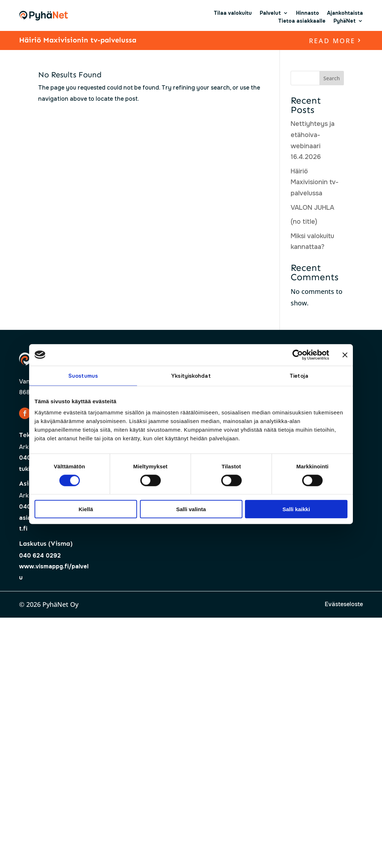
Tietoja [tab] (299, 376)
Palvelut (270, 13)
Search (332, 78)
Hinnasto (308, 13)
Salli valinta (191, 509)
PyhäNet (345, 21)
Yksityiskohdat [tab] (191, 376)
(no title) (304, 222)
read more (332, 41)
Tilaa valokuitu (233, 13)
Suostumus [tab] (83, 376)
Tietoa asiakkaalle (302, 21)
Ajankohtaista (345, 13)
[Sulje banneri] (345, 355)
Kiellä (86, 509)
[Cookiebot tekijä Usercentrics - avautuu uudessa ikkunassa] (298, 355)
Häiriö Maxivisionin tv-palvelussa (78, 40)
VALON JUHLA (312, 208)
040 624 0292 (40, 556)
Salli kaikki (296, 509)
